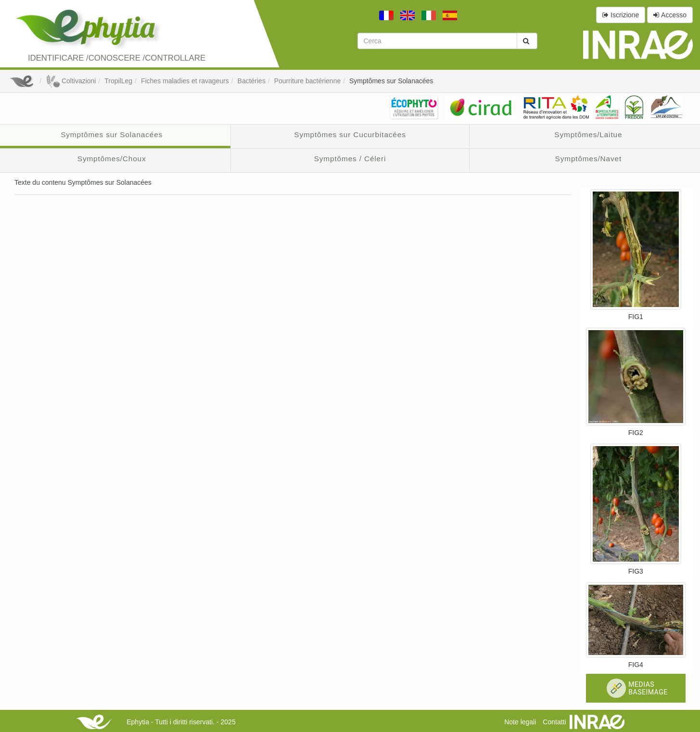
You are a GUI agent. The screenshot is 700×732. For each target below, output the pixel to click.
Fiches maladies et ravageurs (185, 81)
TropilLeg (118, 81)
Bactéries (252, 81)
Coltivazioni (71, 81)
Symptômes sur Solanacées (391, 81)
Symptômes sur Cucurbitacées (350, 135)
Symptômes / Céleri (350, 159)
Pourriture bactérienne (308, 81)
